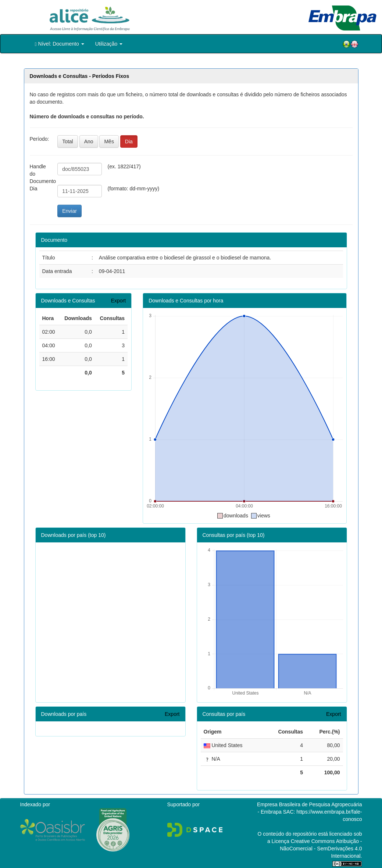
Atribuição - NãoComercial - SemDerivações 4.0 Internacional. (321, 849)
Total (68, 141)
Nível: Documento (60, 44)
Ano (89, 141)
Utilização (109, 44)
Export (118, 301)
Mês (109, 141)
